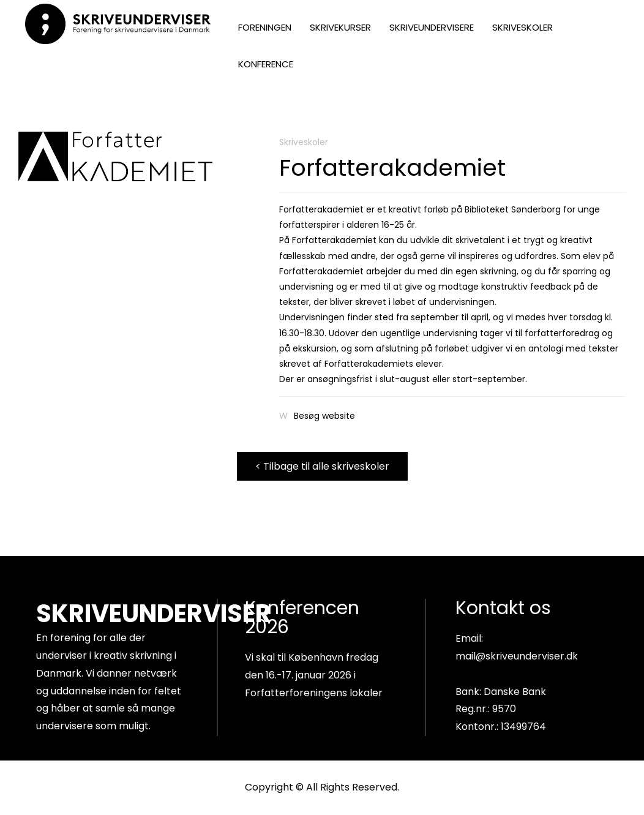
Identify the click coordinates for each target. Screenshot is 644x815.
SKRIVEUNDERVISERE (432, 27)
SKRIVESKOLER (522, 27)
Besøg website (324, 416)
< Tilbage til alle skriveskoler (322, 466)
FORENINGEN (265, 27)
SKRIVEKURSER (340, 27)
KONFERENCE (266, 64)
